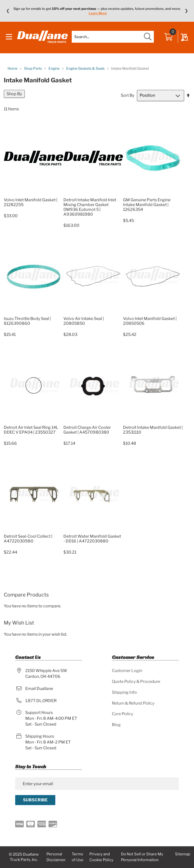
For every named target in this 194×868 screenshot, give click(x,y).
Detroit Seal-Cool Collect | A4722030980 (28, 540)
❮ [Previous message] (8, 11)
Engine (54, 70)
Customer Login (127, 671)
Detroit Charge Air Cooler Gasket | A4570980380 (87, 431)
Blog (116, 725)
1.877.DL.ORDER (41, 701)
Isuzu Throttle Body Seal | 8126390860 (27, 323)
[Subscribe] (35, 800)
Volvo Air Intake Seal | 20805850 (84, 323)
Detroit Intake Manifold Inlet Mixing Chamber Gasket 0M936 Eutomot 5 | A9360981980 (90, 209)
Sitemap (183, 854)
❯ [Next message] (186, 11)
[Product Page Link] (34, 196)
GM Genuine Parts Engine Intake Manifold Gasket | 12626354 (147, 206)
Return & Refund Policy (133, 703)
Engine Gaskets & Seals (86, 70)
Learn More (98, 13)
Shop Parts (33, 70)
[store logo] (43, 38)
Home (13, 70)
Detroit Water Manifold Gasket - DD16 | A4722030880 (92, 540)
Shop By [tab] (14, 95)
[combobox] (113, 38)
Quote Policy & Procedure (136, 681)
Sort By (128, 97)
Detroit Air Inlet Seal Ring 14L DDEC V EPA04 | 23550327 (31, 431)
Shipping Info (124, 692)
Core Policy (123, 714)
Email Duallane (39, 689)
